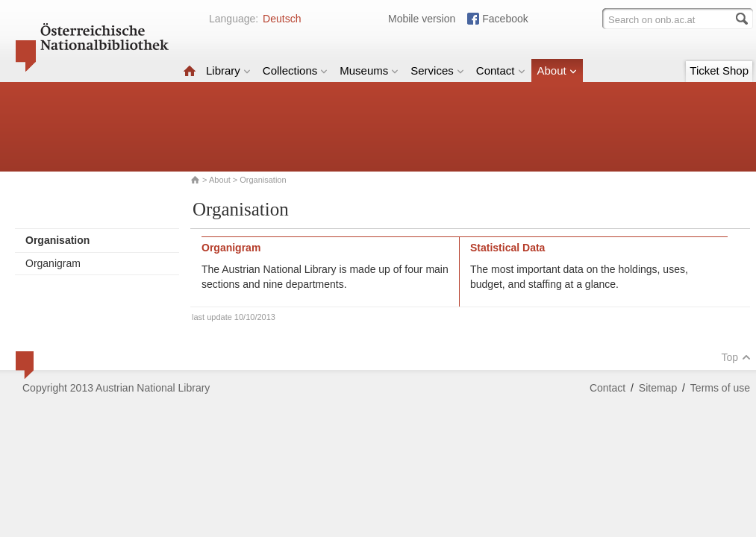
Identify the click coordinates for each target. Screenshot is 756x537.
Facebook (505, 19)
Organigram (53, 263)
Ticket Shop (719, 70)
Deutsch (282, 19)
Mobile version (422, 19)
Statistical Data (507, 248)
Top (736, 357)
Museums (369, 70)
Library (228, 70)
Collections (295, 70)
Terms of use (720, 388)
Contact (501, 70)
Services (437, 70)
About (557, 70)
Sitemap (658, 388)
